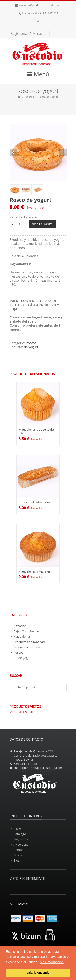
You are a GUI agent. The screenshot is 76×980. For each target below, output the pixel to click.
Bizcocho (20, 626)
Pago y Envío (22, 839)
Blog (17, 860)
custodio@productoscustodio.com (40, 5)
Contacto (20, 850)
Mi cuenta (40, 33)
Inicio (17, 828)
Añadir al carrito (42, 224)
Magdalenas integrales (35, 571)
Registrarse (19, 33)
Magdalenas (22, 636)
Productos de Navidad (29, 642)
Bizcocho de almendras (35, 502)
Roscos (30, 97)
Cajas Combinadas (27, 631)
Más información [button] (52, 962)
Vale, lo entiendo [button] (38, 973)
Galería (19, 855)
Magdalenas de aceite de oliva (36, 431)
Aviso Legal (21, 844)
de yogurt (31, 347)
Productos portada (27, 647)
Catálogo (20, 834)
